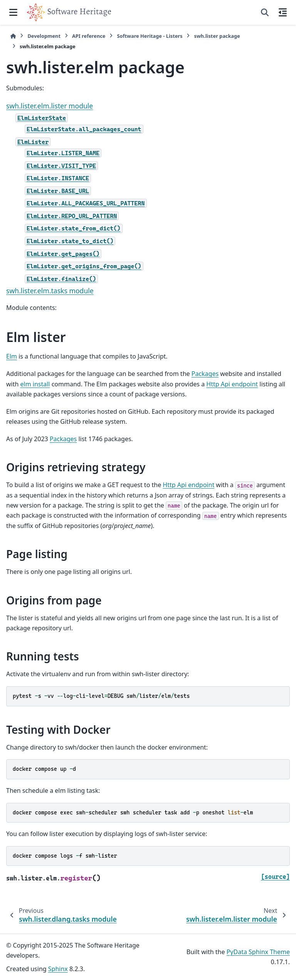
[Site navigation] (13, 12)
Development (44, 36)
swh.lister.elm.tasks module (50, 291)
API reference (89, 36)
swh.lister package (217, 36)
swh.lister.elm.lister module (50, 106)
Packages (205, 374)
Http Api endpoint (232, 384)
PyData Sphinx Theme (258, 952)
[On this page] (283, 12)
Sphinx (58, 969)
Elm (12, 356)
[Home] (13, 36)
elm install (35, 384)
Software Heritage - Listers (150, 36)
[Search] (265, 12)
